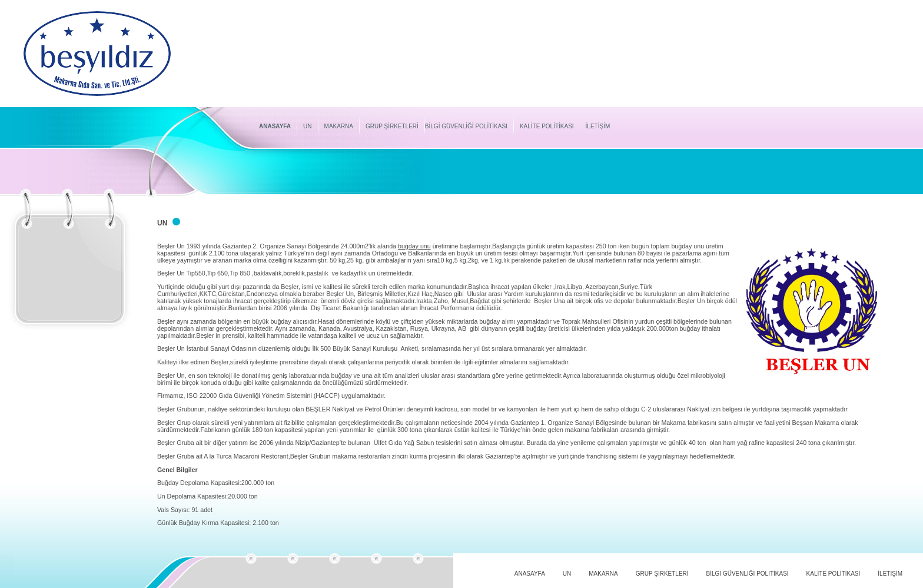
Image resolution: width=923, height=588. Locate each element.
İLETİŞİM (598, 126)
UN (307, 126)
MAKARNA (339, 126)
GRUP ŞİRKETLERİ (392, 126)
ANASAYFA (275, 126)
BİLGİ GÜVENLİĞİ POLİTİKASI (466, 126)
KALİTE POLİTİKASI (547, 126)
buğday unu (414, 246)
